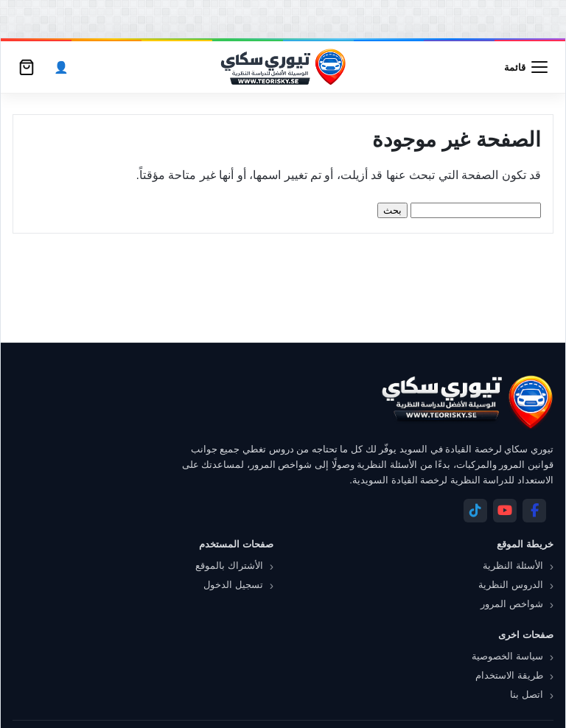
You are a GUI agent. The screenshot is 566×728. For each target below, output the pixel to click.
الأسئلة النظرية (513, 566)
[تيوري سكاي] (467, 402)
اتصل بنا (527, 694)
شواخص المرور (512, 604)
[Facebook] (534, 511)
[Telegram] (475, 511)
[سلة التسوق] (27, 67)
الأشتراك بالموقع (229, 566)
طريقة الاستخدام (509, 675)
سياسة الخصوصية (507, 656)
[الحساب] (61, 67)
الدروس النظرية (511, 585)
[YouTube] (505, 511)
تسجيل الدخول (233, 585)
